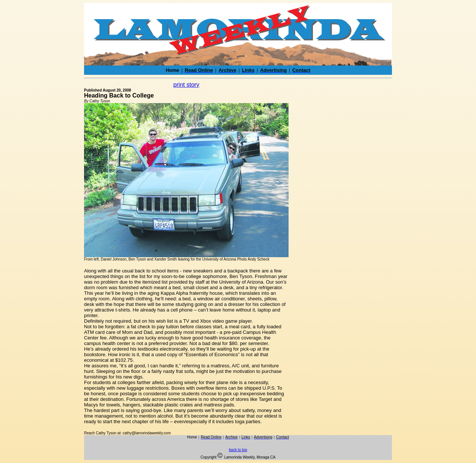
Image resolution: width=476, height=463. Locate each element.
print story (186, 85)
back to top (238, 450)
